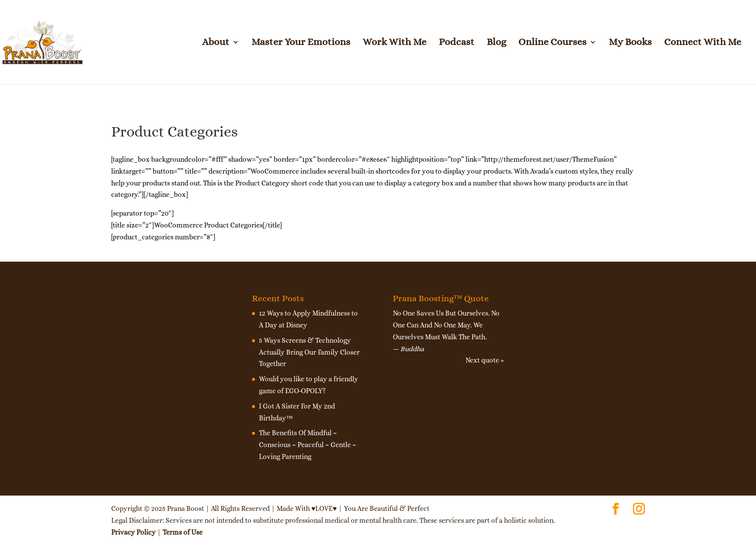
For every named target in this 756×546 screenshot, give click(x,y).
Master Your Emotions (301, 43)
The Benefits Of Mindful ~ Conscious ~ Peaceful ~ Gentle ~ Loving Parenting (308, 445)
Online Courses (552, 43)
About (216, 43)
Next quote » (485, 360)
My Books (630, 43)
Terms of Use (183, 532)
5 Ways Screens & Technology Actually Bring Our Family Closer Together (309, 352)
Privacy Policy (133, 532)
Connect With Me (703, 43)
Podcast (457, 43)
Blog (496, 43)
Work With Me (395, 43)
